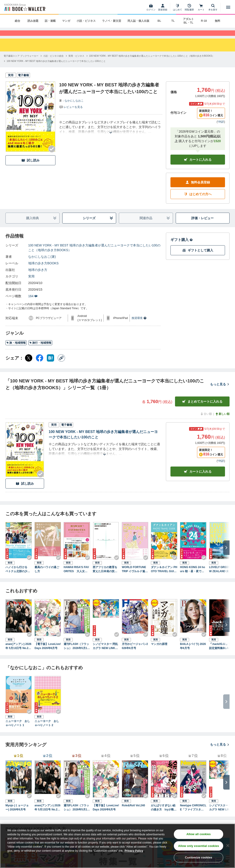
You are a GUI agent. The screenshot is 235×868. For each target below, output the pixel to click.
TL (173, 21)
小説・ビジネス (86, 21)
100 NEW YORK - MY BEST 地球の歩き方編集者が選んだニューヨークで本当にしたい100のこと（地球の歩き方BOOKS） (94, 255)
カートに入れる (198, 167)
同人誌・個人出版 (138, 21)
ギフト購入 (182, 247)
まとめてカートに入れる (202, 409)
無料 (217, 21)
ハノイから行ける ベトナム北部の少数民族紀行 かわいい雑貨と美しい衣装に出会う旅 (18, 577)
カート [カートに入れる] (198, 479)
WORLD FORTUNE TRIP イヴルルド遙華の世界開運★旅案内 (135, 577)
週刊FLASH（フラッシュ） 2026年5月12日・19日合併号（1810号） (76, 654)
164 (33, 304)
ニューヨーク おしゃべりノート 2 (47, 731)
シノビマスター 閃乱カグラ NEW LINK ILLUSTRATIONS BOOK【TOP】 (106, 654)
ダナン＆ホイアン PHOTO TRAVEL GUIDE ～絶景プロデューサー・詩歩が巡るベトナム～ (164, 577)
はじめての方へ (198, 202)
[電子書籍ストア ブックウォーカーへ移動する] (21, 64)
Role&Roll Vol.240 (133, 813)
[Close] (228, 846)
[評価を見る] (71, 114)
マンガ (66, 21)
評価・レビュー (202, 226)
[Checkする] (52, 157)
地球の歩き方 (38, 277)
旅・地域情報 (16, 350)
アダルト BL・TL (188, 21)
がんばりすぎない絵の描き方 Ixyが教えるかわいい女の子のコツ (164, 815)
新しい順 (222, 422)
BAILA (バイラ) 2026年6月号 (193, 654)
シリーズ (98, 226)
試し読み (30, 168)
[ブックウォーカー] (24, 7)
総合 (17, 21)
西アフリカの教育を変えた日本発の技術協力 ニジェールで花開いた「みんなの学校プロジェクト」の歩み (105, 577)
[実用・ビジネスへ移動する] (76, 64)
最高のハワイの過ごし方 (47, 577)
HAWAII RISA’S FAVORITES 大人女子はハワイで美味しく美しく (76, 577)
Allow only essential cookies (199, 846)
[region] (117, 846)
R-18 (204, 21)
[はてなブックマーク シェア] (50, 366)
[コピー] (61, 366)
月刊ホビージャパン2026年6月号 (135, 654)
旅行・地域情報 (40, 350)
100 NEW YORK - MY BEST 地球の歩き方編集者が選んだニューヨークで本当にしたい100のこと (103, 442)
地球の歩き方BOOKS (43, 271)
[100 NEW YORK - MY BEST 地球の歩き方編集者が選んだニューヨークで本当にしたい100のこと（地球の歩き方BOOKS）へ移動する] (152, 64)
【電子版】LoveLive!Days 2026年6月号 (48, 654)
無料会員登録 (198, 190)
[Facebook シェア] (40, 366)
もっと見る (220, 392)
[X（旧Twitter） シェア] (29, 366)
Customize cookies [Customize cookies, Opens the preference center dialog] (199, 857)
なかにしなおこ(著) (42, 264)
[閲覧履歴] (189, 7)
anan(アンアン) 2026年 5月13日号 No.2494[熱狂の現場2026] (18, 654)
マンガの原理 (159, 652)
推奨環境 (139, 326)
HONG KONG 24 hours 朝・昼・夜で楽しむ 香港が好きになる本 (193, 577)
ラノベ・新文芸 (112, 21)
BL (159, 21)
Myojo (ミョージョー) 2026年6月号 (17, 815)
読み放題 (33, 21)
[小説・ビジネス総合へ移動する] (53, 64)
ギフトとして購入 (198, 258)
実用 (31, 284)
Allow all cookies (199, 834)
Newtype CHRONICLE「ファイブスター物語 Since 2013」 (193, 815)
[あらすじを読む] (111, 135)
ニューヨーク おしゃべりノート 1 (18, 731)
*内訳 (221, 129)
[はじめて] (177, 7)
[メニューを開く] (228, 7)
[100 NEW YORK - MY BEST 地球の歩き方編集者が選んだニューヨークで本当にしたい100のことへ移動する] (56, 69)
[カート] (201, 7)
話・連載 (50, 21)
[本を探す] (213, 7)
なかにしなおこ (74, 108)
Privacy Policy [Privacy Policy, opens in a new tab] (134, 851)
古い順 (206, 422)
